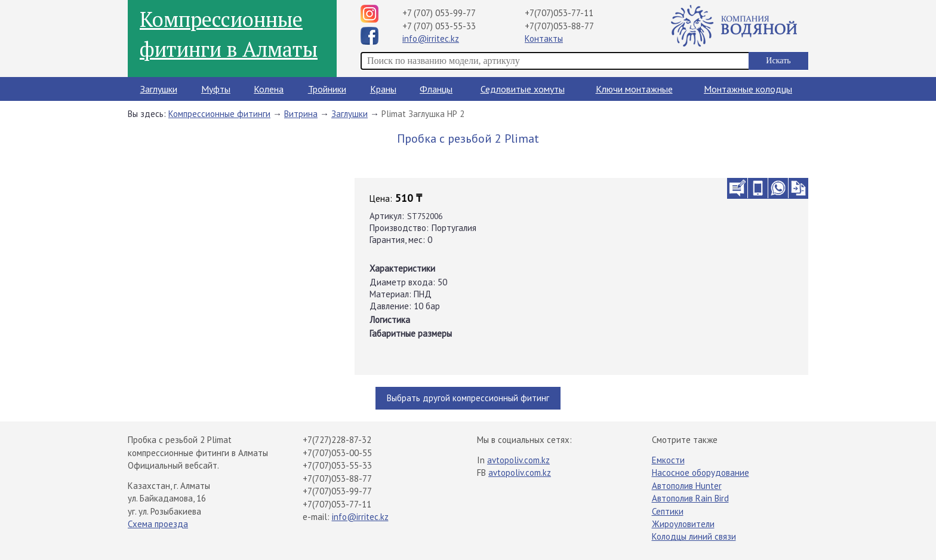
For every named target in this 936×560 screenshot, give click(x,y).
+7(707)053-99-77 (337, 491)
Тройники (327, 89)
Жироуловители (683, 524)
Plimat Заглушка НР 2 (423, 114)
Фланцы (436, 89)
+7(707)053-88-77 (559, 26)
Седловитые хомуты (523, 89)
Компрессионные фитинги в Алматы (229, 34)
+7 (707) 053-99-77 (439, 13)
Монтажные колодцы (748, 89)
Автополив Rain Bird (690, 498)
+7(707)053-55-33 (337, 465)
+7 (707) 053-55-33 (439, 26)
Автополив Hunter (687, 486)
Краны (383, 89)
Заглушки (159, 89)
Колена (269, 89)
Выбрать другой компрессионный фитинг (468, 398)
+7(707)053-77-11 (559, 13)
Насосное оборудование (701, 473)
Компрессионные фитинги (219, 114)
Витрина (301, 114)
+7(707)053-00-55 (337, 453)
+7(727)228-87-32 (337, 440)
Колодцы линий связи (694, 536)
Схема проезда (158, 524)
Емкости (668, 460)
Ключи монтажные (634, 89)
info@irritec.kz (431, 39)
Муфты (216, 89)
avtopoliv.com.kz (518, 460)
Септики (668, 511)
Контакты (544, 39)
